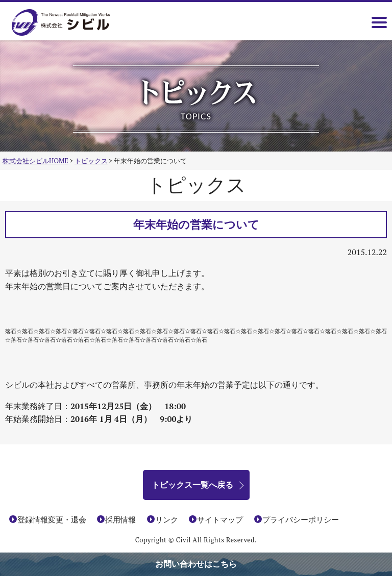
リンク (167, 519)
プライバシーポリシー (301, 519)
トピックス (91, 161)
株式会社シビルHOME (35, 161)
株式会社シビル (76, 23)
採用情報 (120, 519)
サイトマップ (220, 519)
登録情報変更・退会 (52, 519)
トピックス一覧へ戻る (192, 485)
